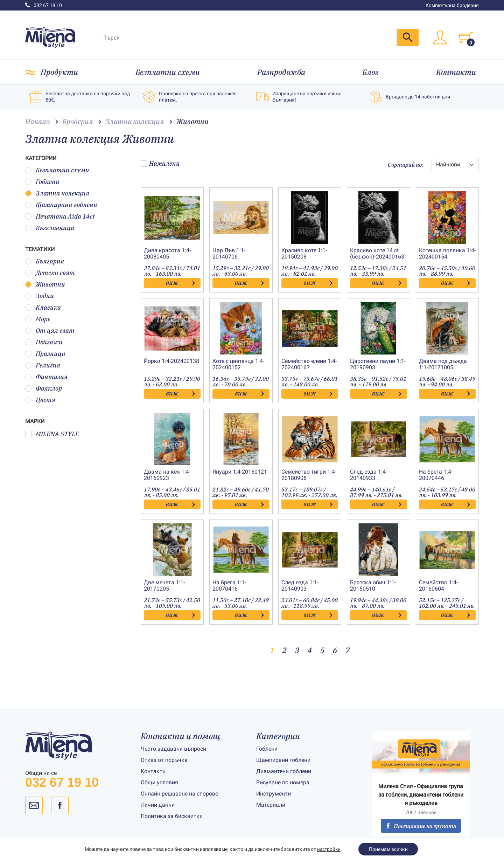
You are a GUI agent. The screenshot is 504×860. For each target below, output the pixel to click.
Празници (45, 354)
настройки (329, 849)
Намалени (160, 163)
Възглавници (50, 228)
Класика (43, 307)
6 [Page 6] (335, 650)
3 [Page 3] (297, 650)
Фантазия (46, 377)
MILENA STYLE (52, 434)
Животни (45, 284)
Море (38, 319)
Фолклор (44, 388)
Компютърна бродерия (452, 5)
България (45, 261)
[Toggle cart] (466, 37)
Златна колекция (57, 193)
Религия (43, 365)
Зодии (40, 296)
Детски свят (50, 273)
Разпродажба (281, 72)
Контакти (456, 72)
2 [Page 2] (285, 650)
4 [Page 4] (310, 650)
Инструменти (274, 794)
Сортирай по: (405, 165)
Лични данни (158, 805)
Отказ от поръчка (164, 760)
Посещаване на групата (421, 826)
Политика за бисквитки (172, 816)
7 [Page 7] (348, 650)
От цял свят (50, 331)
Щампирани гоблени (61, 205)
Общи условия (159, 782)
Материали (271, 805)
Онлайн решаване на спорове (179, 794)
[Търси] (247, 37)
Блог (370, 72)
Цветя (40, 400)
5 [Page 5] (322, 650)
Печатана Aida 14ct (60, 216)
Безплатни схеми (168, 72)
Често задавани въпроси (173, 749)
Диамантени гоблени (284, 771)
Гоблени (42, 182)
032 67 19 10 (44, 5)
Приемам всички (389, 849)
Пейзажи (44, 342)
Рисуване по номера (283, 782)
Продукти (59, 72)
